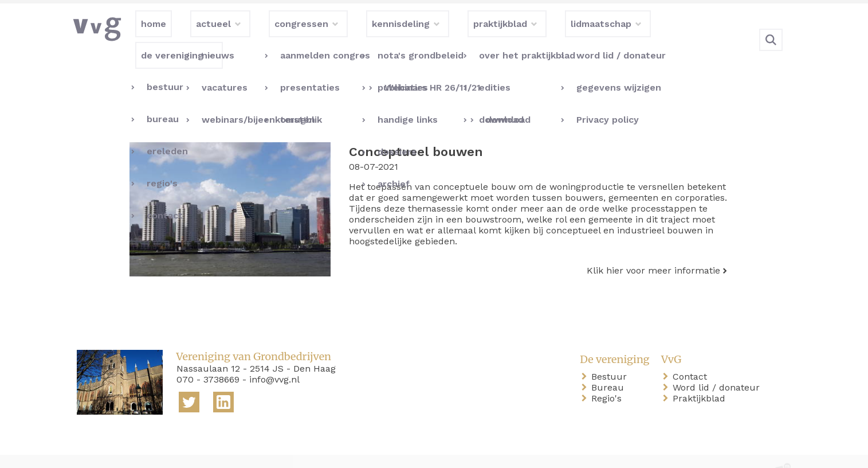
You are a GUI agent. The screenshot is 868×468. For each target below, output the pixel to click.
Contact (692, 353)
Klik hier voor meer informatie (653, 247)
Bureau (610, 364)
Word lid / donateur (718, 364)
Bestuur (611, 353)
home (92, 450)
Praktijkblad (701, 375)
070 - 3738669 (208, 356)
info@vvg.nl (274, 356)
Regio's (609, 375)
